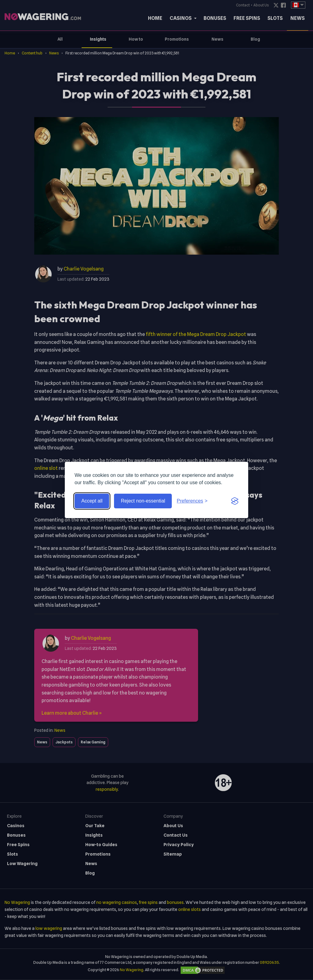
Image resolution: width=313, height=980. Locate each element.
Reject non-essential (143, 501)
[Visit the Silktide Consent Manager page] (235, 501)
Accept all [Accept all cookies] (92, 501)
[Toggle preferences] (192, 501)
